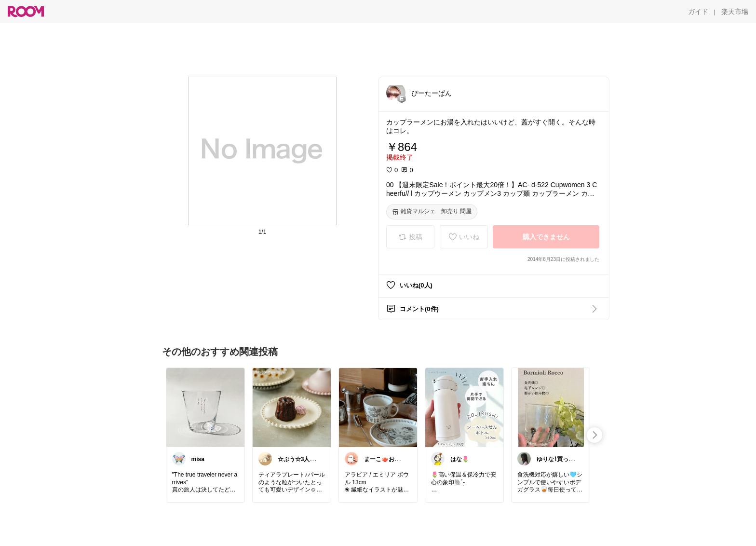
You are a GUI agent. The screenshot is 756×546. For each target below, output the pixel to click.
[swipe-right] (594, 435)
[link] (205, 407)
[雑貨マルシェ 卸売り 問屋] (432, 212)
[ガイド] (698, 12)
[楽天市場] (735, 12)
